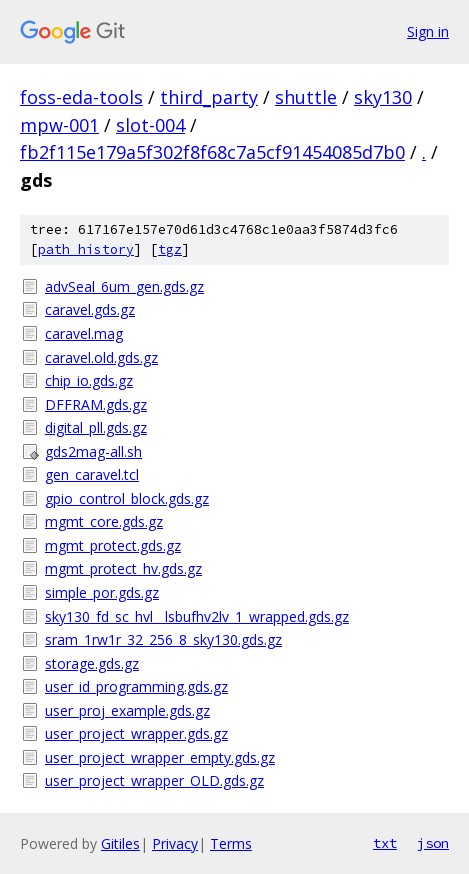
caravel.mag (84, 333)
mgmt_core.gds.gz (104, 521)
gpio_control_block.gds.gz (127, 498)
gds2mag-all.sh (93, 451)
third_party (209, 97)
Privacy (175, 843)
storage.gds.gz (92, 663)
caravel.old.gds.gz (101, 357)
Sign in (428, 31)
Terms (231, 843)
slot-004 (150, 125)
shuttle (306, 97)
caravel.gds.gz (90, 309)
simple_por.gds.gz (102, 592)
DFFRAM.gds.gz (96, 404)
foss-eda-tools (81, 97)
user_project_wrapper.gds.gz (136, 733)
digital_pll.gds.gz (96, 427)
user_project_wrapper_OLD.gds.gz (154, 780)
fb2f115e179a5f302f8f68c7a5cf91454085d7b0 (212, 152)
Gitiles (120, 843)
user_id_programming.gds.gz (136, 686)
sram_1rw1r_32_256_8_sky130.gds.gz (163, 639)
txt (385, 843)
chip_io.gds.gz (89, 380)
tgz (170, 249)
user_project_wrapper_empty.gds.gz (160, 757)
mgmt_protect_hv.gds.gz (123, 568)
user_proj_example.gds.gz (127, 710)
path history (86, 249)
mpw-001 (59, 125)
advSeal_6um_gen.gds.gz (124, 286)
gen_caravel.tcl (92, 474)
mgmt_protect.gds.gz (113, 545)
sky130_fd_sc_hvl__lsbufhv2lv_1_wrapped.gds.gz (197, 616)
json (433, 843)
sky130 (383, 97)
